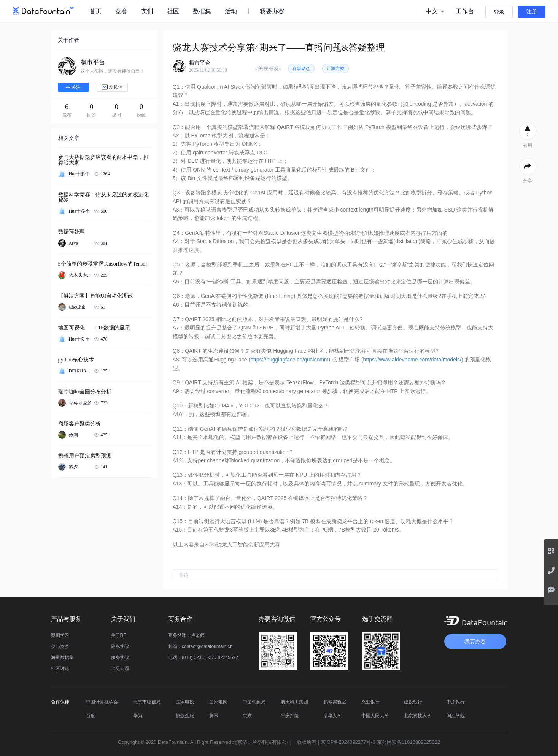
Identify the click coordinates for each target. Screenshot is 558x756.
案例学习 (60, 635)
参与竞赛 (60, 646)
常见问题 (120, 668)
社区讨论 (60, 668)
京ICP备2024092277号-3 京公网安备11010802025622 (380, 742)
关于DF (119, 635)
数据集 (202, 11)
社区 (173, 11)
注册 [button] (532, 12)
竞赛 (121, 11)
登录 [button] (499, 12)
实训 (147, 11)
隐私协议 (120, 646)
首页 (95, 11)
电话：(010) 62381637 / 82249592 (203, 657)
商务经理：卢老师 (186, 635)
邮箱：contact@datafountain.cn (200, 646)
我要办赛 (272, 11)
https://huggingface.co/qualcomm (289, 360)
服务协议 (120, 657)
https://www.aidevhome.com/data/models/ (412, 360)
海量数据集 (62, 657)
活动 (231, 11)
